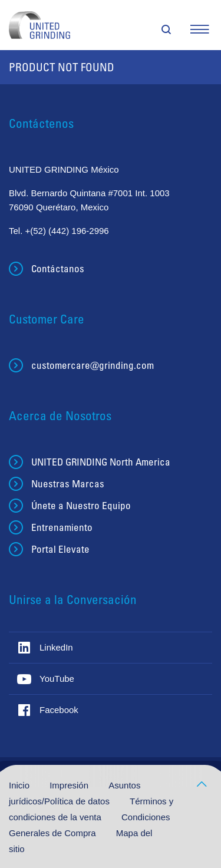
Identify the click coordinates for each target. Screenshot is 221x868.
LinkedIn (56, 647)
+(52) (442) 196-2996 (67, 231)
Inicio (20, 785)
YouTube (57, 679)
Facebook (59, 710)
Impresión (70, 785)
